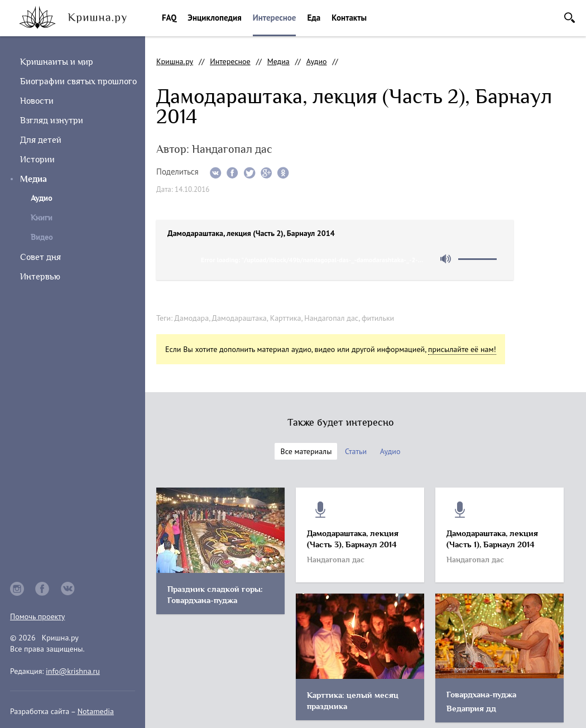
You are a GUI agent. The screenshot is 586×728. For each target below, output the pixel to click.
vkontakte (68, 589)
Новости (37, 101)
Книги (42, 218)
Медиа (33, 179)
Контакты (349, 18)
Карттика (286, 318)
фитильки (378, 318)
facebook (42, 589)
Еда (314, 18)
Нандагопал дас (331, 318)
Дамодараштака (239, 318)
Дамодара (191, 318)
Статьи (356, 451)
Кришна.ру (175, 61)
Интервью (40, 277)
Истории (37, 160)
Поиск (570, 18)
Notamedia (96, 711)
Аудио (317, 61)
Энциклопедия (214, 18)
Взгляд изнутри (52, 120)
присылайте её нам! (462, 349)
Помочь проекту (37, 616)
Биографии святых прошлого (78, 81)
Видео (42, 237)
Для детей (41, 140)
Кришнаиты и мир (57, 62)
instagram (17, 589)
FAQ (169, 18)
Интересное (275, 18)
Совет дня (40, 257)
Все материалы (306, 451)
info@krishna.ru (73, 671)
